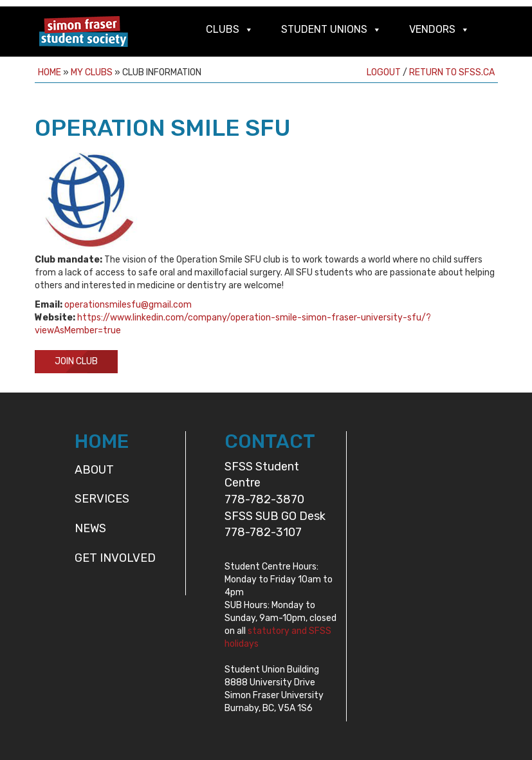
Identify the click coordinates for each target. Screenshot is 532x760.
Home (50, 72)
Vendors (432, 29)
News (90, 528)
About (94, 470)
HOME (102, 441)
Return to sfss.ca (452, 72)
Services (102, 499)
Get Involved (115, 558)
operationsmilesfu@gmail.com (128, 305)
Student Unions (324, 29)
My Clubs (92, 72)
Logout (384, 72)
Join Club (76, 361)
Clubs (223, 29)
